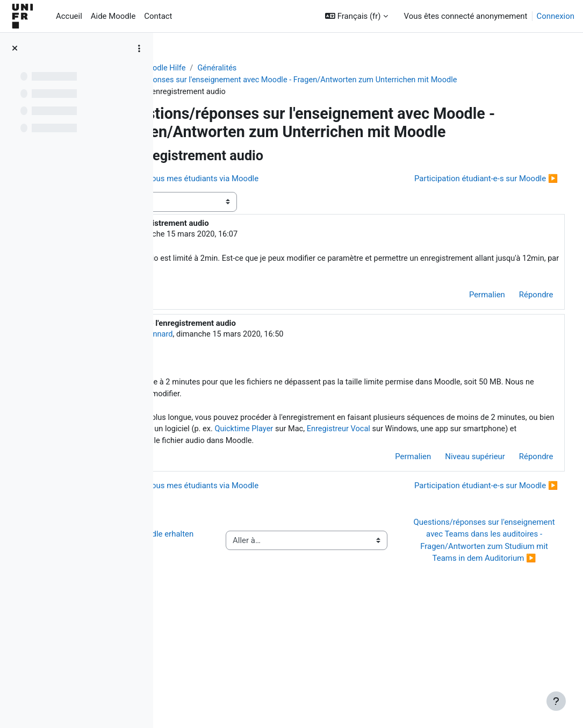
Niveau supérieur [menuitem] (455, 524)
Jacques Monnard (264, 386)
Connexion (556, 16)
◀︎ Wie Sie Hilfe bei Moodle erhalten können (231, 639)
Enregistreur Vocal (308, 496)
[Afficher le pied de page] (556, 701)
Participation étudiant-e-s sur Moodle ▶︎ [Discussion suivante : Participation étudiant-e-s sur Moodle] (466, 230)
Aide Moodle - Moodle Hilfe (222, 68)
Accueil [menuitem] (69, 16)
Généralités (303, 68)
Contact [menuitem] (158, 16)
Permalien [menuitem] (467, 347)
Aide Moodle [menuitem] (113, 16)
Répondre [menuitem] (516, 347)
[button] (356, 16)
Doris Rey (237, 286)
